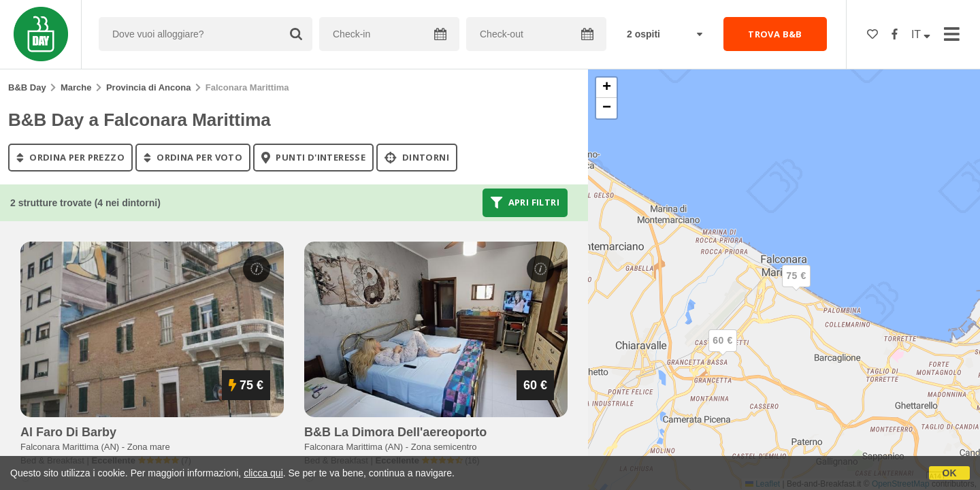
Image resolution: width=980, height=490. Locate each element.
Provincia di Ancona (149, 87)
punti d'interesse (313, 157)
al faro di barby (68, 432)
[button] (723, 352)
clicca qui (263, 473)
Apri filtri (525, 203)
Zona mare (149, 447)
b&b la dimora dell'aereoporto (395, 432)
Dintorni (417, 157)
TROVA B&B (775, 34)
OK (950, 473)
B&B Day (27, 87)
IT (921, 34)
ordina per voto (193, 157)
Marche (76, 87)
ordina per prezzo (70, 157)
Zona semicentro (444, 447)
